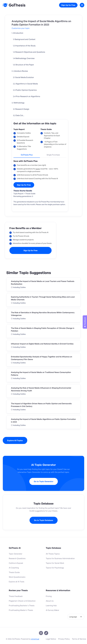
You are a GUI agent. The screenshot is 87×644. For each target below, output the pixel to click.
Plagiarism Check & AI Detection (22, 601)
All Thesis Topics (53, 554)
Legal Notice (51, 639)
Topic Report (19, 129)
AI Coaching (14, 568)
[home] (14, 5)
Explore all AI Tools (17, 582)
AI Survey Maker (52, 610)
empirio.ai (35, 639)
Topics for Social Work (55, 563)
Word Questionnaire (17, 577)
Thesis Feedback (16, 596)
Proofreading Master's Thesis (21, 610)
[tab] (27, 156)
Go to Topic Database (44, 520)
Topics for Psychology (55, 568)
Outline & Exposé (16, 563)
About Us (50, 601)
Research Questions (17, 558)
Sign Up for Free (68, 5)
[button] (82, 5)
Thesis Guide (46, 129)
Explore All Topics (15, 440)
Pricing (49, 596)
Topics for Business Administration (60, 558)
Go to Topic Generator (44, 481)
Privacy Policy (64, 639)
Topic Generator (16, 554)
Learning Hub (51, 606)
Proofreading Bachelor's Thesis (22, 606)
